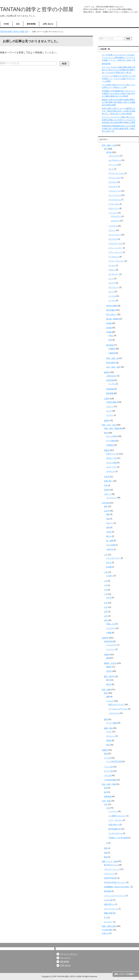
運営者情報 (31, 24)
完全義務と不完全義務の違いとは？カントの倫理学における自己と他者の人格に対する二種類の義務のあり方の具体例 (119, 93)
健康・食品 (108, 728)
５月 (106, 585)
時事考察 (108, 797)
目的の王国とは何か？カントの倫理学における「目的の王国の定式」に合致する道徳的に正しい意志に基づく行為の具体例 (119, 111)
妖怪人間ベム (109, 904)
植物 (108, 658)
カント (111, 292)
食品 (108, 745)
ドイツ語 (108, 758)
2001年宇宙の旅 (110, 878)
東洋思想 (110, 345)
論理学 (107, 421)
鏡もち (109, 536)
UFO (110, 340)
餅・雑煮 (110, 541)
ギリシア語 (108, 771)
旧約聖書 (110, 389)
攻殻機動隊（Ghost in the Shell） (117, 887)
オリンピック (111, 498)
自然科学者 (108, 641)
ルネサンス (111, 471)
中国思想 (112, 349)
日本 (106, 485)
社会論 (109, 328)
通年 (106, 506)
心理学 (107, 399)
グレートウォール (111, 909)
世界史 (107, 450)
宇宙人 (111, 336)
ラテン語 (108, 775)
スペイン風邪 (111, 723)
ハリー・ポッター (115, 820)
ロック (111, 279)
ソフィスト (113, 213)
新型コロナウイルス (116, 705)
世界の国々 (108, 481)
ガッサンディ (114, 274)
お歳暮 (109, 633)
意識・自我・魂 (112, 358)
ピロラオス (113, 187)
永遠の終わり (114, 825)
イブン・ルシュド (115, 252)
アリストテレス (115, 235)
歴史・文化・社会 (109, 425)
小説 (108, 808)
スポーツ (108, 494)
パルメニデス (114, 156)
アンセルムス (114, 257)
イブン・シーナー (115, 248)
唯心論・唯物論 (112, 319)
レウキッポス (114, 204)
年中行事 (105, 503)
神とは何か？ (111, 314)
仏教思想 (112, 353)
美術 (106, 848)
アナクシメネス (115, 178)
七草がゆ (110, 549)
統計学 (109, 684)
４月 (106, 581)
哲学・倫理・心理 (109, 145)
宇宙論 (109, 332)
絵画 (106, 853)
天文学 (109, 671)
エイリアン (108, 922)
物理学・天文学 (110, 663)
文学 (106, 804)
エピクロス (113, 239)
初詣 (108, 519)
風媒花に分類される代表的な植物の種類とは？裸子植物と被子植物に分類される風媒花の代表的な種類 (119, 102)
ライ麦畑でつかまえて (117, 816)
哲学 (106, 149)
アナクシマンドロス (116, 173)
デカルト (112, 270)
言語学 (107, 490)
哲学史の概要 (111, 306)
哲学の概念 (111, 310)
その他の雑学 (107, 930)
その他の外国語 (110, 780)
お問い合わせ (48, 24)
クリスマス (111, 628)
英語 (106, 754)
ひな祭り (110, 576)
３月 (106, 572)
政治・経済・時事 (109, 784)
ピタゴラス (113, 182)
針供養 (109, 567)
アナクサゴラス (115, 200)
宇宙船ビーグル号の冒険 (118, 838)
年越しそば (111, 624)
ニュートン (111, 649)
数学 (108, 680)
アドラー (110, 415)
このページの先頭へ (127, 974)
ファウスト (113, 811)
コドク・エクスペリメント (115, 896)
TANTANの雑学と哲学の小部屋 (37, 9)
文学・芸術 (106, 801)
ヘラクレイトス (115, 191)
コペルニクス (111, 645)
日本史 (107, 477)
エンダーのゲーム (115, 833)
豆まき (109, 563)
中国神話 (110, 445)
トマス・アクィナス (116, 261)
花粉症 (109, 740)
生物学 (107, 655)
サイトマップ (65, 958)
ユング (109, 411)
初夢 (108, 527)
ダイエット (111, 736)
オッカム (112, 265)
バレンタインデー (113, 558)
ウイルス (110, 701)
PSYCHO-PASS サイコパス (115, 882)
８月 (106, 603)
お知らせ (105, 933)
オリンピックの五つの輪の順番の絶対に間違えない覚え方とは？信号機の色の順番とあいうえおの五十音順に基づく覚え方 (119, 70)
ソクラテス (113, 226)
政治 (106, 788)
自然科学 (105, 638)
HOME (6, 24)
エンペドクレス (115, 195)
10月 (106, 612)
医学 (106, 693)
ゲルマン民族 (111, 463)
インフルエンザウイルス (118, 709)
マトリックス (109, 874)
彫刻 (106, 857)
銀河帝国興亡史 (115, 829)
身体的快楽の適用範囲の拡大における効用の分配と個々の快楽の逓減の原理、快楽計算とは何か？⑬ (119, 129)
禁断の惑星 (108, 913)
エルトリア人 (111, 467)
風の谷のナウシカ (111, 865)
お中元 (109, 598)
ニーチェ (112, 300)
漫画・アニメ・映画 (110, 861)
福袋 (108, 514)
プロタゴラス (116, 216)
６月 (106, 590)
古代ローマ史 (111, 458)
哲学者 (109, 152)
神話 (106, 433)
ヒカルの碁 (108, 900)
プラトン (112, 230)
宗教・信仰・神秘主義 (113, 428)
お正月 (107, 511)
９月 (106, 607)
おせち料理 (111, 545)
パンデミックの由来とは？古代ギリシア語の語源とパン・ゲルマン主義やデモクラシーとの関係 (119, 79)
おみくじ (110, 523)
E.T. (106, 917)
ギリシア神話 (111, 436)
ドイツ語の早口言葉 (114, 761)
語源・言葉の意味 (109, 926)
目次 (18, 24)
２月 (106, 555)
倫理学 (107, 372)
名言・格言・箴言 (113, 367)
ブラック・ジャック (112, 869)
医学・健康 (106, 690)
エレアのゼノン (115, 160)
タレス (111, 169)
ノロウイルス (114, 713)
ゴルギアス (115, 221)
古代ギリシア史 (112, 454)
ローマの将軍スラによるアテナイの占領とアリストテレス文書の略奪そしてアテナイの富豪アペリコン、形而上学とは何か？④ (119, 58)
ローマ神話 (111, 441)
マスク (109, 732)
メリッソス (113, 165)
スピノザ (112, 283)
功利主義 (110, 380)
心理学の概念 (111, 402)
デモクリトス (114, 208)
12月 (106, 620)
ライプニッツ (114, 287)
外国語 (104, 750)
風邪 (106, 719)
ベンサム (112, 384)
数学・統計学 (109, 676)
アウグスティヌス (115, 244)
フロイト (110, 407)
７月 (106, 594)
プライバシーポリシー (69, 954)
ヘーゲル (112, 296)
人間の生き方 (111, 376)
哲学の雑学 (111, 363)
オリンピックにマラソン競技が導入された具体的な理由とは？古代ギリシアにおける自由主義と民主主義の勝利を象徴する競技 (119, 120)
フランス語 (108, 767)
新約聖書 (110, 393)
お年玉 (109, 532)
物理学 (109, 667)
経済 (106, 792)
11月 (106, 616)
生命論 (109, 323)
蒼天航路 (108, 891)
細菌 (108, 697)
